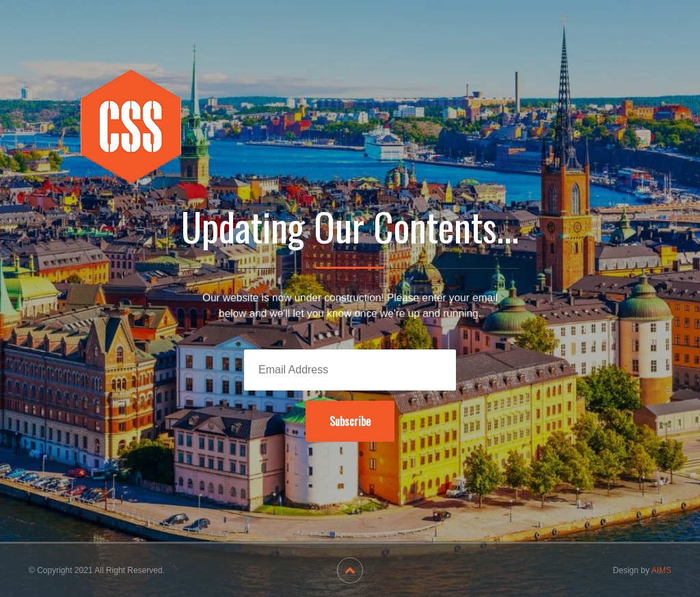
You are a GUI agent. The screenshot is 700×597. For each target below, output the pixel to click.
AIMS (661, 570)
